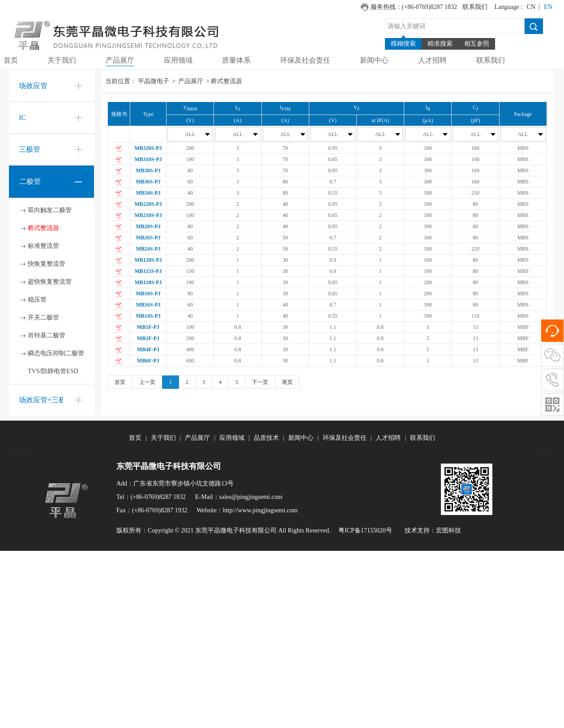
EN (548, 7)
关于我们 (163, 438)
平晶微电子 (154, 81)
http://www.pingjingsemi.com (260, 510)
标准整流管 (43, 246)
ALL (198, 134)
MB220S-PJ (148, 204)
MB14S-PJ (148, 316)
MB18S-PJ (148, 294)
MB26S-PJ (148, 238)
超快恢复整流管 (50, 282)
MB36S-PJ (148, 182)
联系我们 (475, 7)
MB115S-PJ (148, 271)
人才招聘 (388, 438)
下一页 (260, 382)
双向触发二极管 (50, 210)
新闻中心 (301, 438)
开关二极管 (43, 317)
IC (22, 117)
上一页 (147, 382)
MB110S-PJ (148, 282)
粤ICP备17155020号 (365, 530)
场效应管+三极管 (46, 400)
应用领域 (232, 438)
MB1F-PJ (148, 327)
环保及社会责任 (345, 438)
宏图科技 (449, 530)
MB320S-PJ (148, 148)
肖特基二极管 (47, 335)
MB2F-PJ (148, 338)
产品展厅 (191, 81)
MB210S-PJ (148, 215)
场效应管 (33, 86)
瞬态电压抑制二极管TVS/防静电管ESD (56, 362)
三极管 (30, 149)
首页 (120, 382)
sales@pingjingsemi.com (251, 497)
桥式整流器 (43, 228)
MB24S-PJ (148, 249)
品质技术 (266, 438)
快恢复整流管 (47, 264)
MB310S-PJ (148, 159)
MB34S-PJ (148, 193)
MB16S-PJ (148, 305)
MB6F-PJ (148, 361)
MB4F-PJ (148, 349)
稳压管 (37, 300)
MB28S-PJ (148, 226)
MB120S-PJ (148, 260)
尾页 (287, 382)
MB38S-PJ (148, 170)
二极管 (30, 181)
